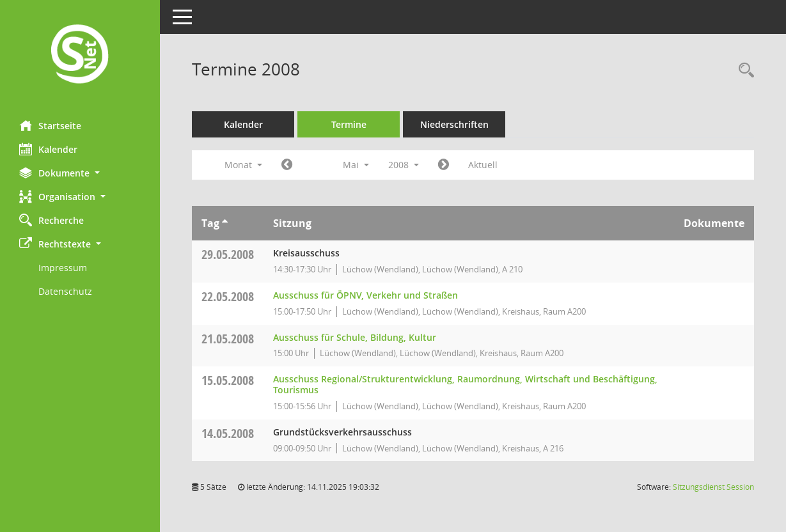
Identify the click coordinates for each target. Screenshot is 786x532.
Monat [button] (243, 165)
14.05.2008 (228, 433)
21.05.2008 (228, 339)
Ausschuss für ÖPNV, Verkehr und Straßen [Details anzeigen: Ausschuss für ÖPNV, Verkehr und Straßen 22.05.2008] (365, 295)
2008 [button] (404, 165)
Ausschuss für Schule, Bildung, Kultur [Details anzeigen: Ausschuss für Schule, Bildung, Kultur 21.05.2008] (355, 337)
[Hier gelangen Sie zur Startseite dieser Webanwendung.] (80, 55)
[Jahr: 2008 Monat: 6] (444, 165)
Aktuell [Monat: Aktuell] (483, 165)
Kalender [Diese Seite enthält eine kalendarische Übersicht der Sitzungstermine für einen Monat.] (48, 149)
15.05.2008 (228, 380)
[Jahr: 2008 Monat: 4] (287, 165)
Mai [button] (356, 165)
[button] (80, 173)
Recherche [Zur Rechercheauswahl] (51, 220)
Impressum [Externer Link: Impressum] (63, 268)
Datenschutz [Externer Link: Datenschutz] (65, 291)
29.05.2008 (228, 254)
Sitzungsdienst (713, 487)
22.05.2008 (228, 296)
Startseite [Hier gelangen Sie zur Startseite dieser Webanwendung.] (50, 125)
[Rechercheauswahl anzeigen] (743, 71)
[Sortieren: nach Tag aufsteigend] (225, 223)
